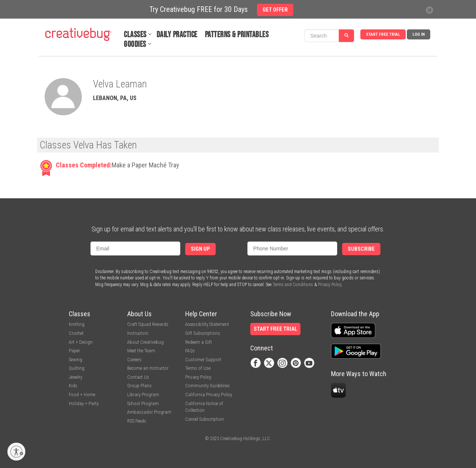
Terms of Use (198, 368)
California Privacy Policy (209, 395)
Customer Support (203, 360)
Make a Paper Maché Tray (145, 165)
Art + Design (81, 342)
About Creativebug (145, 342)
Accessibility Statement (207, 324)
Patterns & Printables (237, 35)
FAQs (190, 351)
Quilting (77, 368)
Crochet (76, 333)
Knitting (77, 324)
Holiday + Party (84, 403)
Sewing (75, 360)
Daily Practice (177, 35)
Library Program (143, 395)
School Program (143, 403)
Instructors (138, 333)
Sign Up (200, 249)
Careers (134, 360)
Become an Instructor (148, 368)
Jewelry (75, 377)
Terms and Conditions (293, 285)
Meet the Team (141, 351)
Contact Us (138, 377)
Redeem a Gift (199, 342)
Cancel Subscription (205, 419)
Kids (73, 386)
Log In (419, 34)
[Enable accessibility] (16, 452)
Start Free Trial (383, 34)
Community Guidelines (208, 386)
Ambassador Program (149, 412)
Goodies (135, 44)
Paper (74, 351)
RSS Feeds (137, 421)
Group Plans (139, 386)
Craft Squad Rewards (148, 324)
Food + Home (82, 395)
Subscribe (361, 249)
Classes (135, 35)
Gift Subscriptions (203, 333)
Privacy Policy (330, 285)
